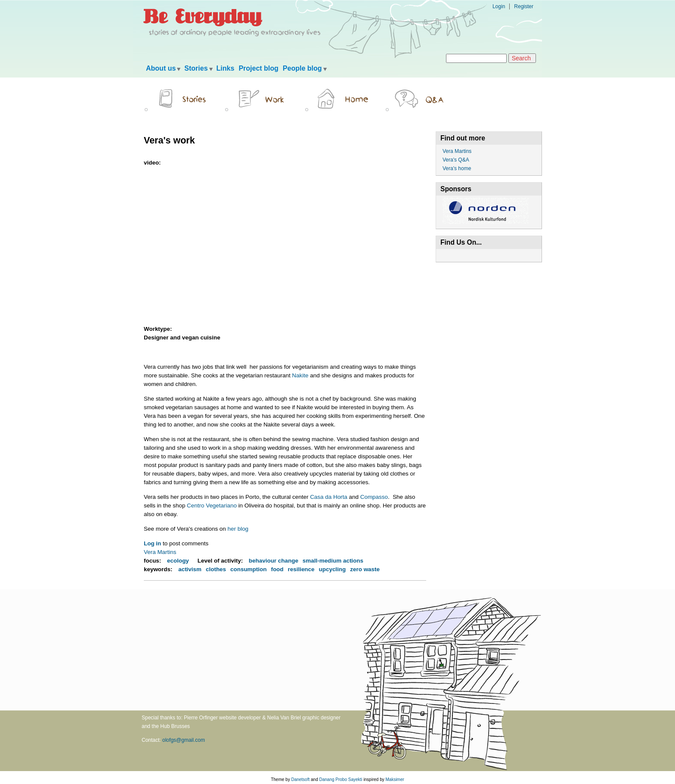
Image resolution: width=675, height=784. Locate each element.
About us (161, 68)
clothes (216, 569)
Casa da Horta (329, 497)
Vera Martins (160, 552)
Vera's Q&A (456, 160)
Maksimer (395, 779)
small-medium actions (333, 561)
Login (499, 6)
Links (226, 68)
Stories (196, 68)
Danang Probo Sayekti (341, 779)
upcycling (333, 569)
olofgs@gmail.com (184, 740)
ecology (178, 561)
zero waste (365, 569)
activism (190, 569)
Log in (152, 543)
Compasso (374, 497)
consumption (248, 569)
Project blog (258, 68)
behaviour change (274, 561)
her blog (238, 529)
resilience (301, 569)
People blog (302, 68)
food (277, 569)
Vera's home (457, 168)
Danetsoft (300, 779)
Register (524, 6)
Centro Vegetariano (212, 506)
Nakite (300, 375)
